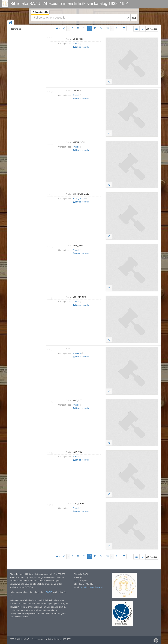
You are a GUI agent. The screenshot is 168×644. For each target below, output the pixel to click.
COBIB (49, 592)
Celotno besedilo (40, 13)
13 (95, 28)
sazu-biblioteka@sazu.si (91, 587)
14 (101, 28)
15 (107, 28)
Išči (134, 18)
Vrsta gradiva (79, 198)
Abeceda (77, 353)
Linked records (81, 47)
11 (84, 28)
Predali (76, 44)
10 (78, 28)
